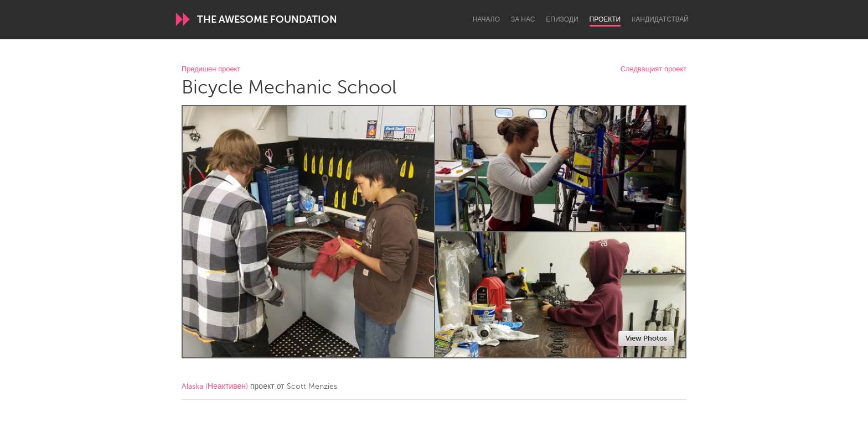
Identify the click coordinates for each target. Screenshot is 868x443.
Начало (486, 19)
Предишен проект (211, 69)
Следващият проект (653, 69)
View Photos (646, 338)
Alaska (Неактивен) (215, 386)
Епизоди (562, 19)
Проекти (605, 19)
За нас (523, 19)
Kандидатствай (660, 19)
